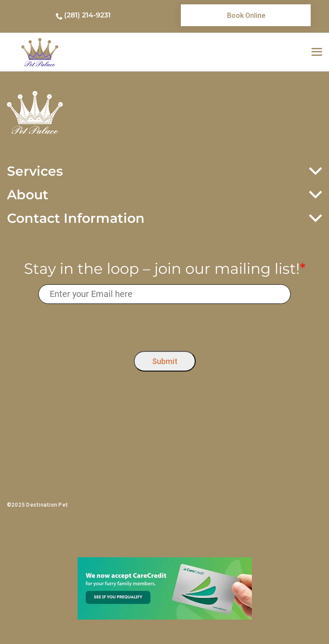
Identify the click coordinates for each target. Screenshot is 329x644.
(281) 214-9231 (87, 15)
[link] (246, 15)
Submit (165, 361)
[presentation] (164, 325)
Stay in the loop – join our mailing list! (165, 269)
